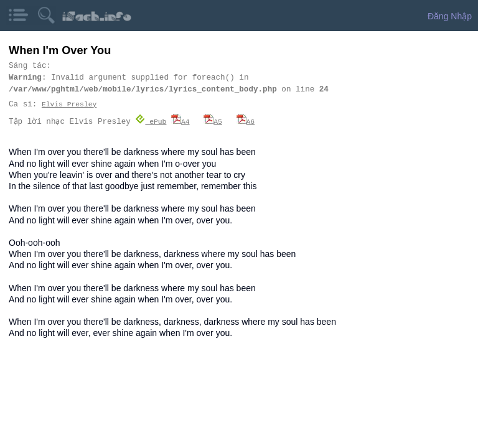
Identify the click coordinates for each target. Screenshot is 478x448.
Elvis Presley (69, 104)
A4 (181, 121)
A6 (246, 121)
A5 (213, 121)
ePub (151, 121)
